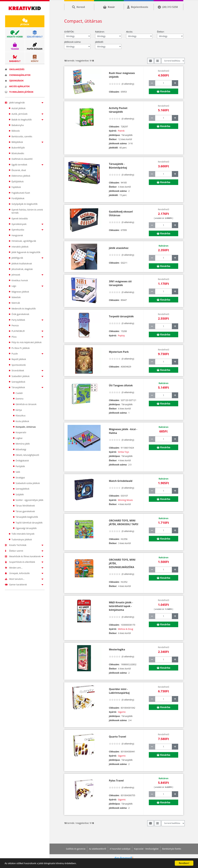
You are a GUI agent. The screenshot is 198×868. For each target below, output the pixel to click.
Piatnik (121, 131)
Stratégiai (20, 478)
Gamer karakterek (25, 585)
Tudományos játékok (22, 539)
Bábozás (16, 131)
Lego (28, 286)
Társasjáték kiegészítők (27, 517)
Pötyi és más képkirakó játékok (26, 342)
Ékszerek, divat (19, 170)
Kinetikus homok (20, 280)
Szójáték (20, 494)
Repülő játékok (19, 359)
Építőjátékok (17, 181)
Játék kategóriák (25, 103)
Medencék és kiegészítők (24, 309)
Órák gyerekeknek (20, 314)
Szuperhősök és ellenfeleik (25, 562)
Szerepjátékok (18, 382)
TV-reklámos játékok (19, 92)
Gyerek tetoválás (20, 218)
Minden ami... (25, 568)
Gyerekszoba (28, 230)
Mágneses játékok (20, 292)
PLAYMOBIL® (28, 331)
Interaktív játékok (20, 247)
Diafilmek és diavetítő (22, 159)
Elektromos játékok (21, 176)
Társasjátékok (28, 387)
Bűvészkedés (18, 153)
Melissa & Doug (125, 629)
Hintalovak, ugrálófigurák (24, 241)
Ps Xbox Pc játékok (20, 348)
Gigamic (122, 712)
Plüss (28, 337)
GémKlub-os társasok (26, 404)
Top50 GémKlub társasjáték (29, 523)
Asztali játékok (18, 108)
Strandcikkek (28, 370)
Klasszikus (21, 416)
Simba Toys (123, 452)
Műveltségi (21, 449)
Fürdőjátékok (18, 198)
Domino (20, 399)
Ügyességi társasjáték (26, 528)
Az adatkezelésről (97, 849)
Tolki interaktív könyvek (23, 534)
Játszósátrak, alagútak (22, 269)
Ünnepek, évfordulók (25, 573)
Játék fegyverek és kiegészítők (26, 252)
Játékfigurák (28, 258)
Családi (19, 393)
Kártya (19, 410)
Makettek (16, 297)
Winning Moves (125, 500)
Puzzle (28, 354)
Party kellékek (28, 320)
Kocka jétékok (22, 421)
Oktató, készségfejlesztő (27, 455)
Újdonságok (14, 81)
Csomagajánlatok (18, 75)
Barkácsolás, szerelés (22, 136)
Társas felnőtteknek (25, 506)
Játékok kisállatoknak (22, 264)
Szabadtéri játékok (28, 376)
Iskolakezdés (15, 69)
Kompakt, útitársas (26, 427)
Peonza (15, 325)
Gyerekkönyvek (28, 224)
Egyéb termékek (28, 165)
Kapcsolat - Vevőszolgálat (146, 849)
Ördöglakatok (22, 461)
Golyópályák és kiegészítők (24, 204)
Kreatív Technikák (25, 545)
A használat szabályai (120, 849)
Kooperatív (21, 432)
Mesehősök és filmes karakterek (25, 556)
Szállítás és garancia (76, 849)
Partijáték (20, 466)
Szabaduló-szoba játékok (28, 483)
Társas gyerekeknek (25, 511)
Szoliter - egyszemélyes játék (29, 500)
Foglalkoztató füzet (21, 193)
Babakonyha (18, 125)
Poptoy (121, 335)
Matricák (16, 303)
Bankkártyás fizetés (172, 849)
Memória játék (23, 444)
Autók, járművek (28, 114)
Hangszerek (17, 235)
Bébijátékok (28, 142)
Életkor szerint (25, 551)
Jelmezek (28, 275)
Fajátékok (16, 187)
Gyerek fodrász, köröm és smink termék (27, 211)
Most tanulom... (25, 579)
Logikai (19, 438)
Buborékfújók (18, 148)
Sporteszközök (19, 365)
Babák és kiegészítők (28, 120)
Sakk (18, 472)
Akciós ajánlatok (17, 86)
